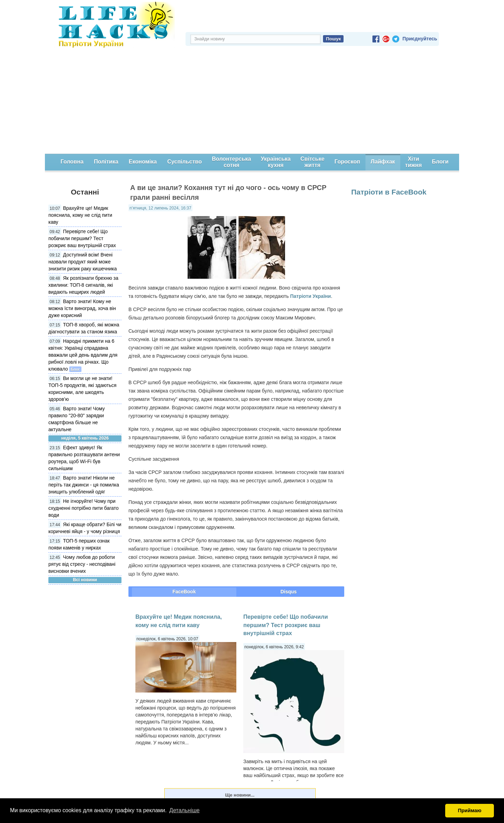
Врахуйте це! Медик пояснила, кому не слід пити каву (80, 215)
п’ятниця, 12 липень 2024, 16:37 (160, 208)
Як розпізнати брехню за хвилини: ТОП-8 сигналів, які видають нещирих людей (83, 285)
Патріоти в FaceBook (389, 192)
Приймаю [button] (470, 810)
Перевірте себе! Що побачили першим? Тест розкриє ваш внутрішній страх (82, 238)
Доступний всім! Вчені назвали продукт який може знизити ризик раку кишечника (83, 262)
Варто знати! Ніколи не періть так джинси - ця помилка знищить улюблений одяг (84, 485)
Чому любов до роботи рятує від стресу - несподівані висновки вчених (82, 564)
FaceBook (184, 592)
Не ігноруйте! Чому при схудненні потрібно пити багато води (84, 508)
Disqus (289, 592)
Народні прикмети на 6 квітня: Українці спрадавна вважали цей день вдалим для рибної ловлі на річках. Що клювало (83, 355)
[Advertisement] (252, 102)
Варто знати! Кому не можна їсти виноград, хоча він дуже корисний (82, 308)
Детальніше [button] (184, 810)
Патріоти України (310, 296)
